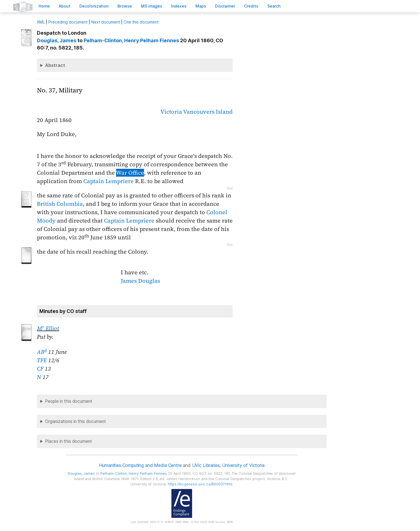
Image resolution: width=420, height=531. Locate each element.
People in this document (69, 401)
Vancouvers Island (208, 112)
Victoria (171, 112)
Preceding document (68, 22)
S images (152, 6)
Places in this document (69, 441)
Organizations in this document (75, 421)
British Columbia (60, 204)
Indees (179, 6)
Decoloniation (94, 6)
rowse (125, 6)
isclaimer (225, 6)
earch (274, 6)
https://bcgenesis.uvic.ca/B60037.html (200, 484)
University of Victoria (243, 465)
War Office (130, 173)
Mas (201, 6)
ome (44, 6)
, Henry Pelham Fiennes (131, 40)
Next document (106, 22)
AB (42, 352)
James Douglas (140, 281)
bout (65, 6)
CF (40, 369)
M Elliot (48, 328)
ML (41, 22)
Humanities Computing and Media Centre (140, 465)
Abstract (55, 65)
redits (251, 6)
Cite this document (141, 22)
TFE (42, 360)
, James (57, 40)
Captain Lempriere (108, 181)
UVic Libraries (206, 465)
